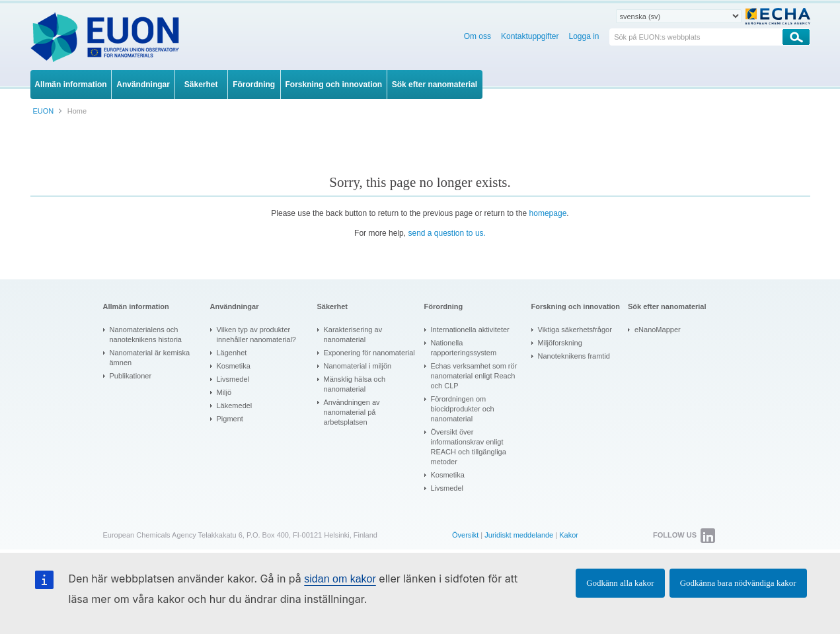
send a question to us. (446, 233)
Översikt (465, 535)
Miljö (224, 392)
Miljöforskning (560, 343)
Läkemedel (235, 405)
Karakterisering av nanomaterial (353, 335)
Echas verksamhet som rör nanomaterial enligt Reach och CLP (474, 376)
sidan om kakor (340, 579)
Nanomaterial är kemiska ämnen (150, 358)
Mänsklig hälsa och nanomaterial (355, 384)
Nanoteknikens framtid (574, 356)
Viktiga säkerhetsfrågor (575, 330)
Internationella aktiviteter (470, 330)
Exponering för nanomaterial (369, 353)
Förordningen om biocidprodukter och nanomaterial (463, 409)
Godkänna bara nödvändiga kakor (738, 583)
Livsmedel (233, 379)
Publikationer (131, 376)
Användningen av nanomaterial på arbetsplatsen (352, 412)
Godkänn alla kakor (620, 583)
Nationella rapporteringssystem (464, 348)
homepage (548, 213)
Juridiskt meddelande (519, 535)
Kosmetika (234, 366)
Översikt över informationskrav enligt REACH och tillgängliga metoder (469, 447)
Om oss (477, 36)
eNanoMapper (658, 330)
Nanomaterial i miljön (358, 366)
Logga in (584, 36)
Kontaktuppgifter (530, 36)
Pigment (230, 419)
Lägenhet (232, 353)
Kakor (569, 535)
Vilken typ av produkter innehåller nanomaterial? (256, 335)
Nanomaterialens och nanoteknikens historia (146, 335)
